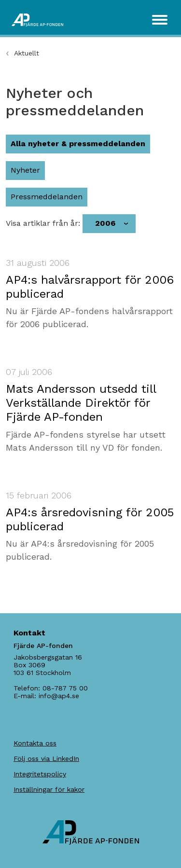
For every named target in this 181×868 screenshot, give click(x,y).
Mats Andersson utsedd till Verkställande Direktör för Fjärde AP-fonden (81, 403)
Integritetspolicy (40, 774)
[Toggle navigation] (160, 20)
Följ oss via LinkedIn (46, 758)
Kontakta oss (35, 743)
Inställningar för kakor (49, 789)
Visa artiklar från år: (43, 223)
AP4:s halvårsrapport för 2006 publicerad (90, 287)
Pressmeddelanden (47, 197)
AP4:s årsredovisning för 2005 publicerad (90, 519)
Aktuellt (27, 53)
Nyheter (25, 170)
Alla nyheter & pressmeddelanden (78, 144)
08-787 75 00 (65, 688)
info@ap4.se (59, 696)
